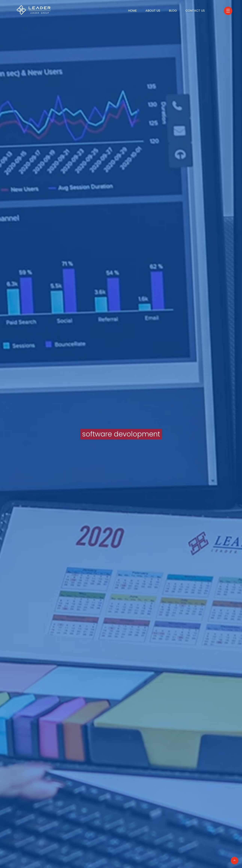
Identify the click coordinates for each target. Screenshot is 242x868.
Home (132, 11)
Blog (173, 11)
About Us (153, 11)
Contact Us (195, 11)
